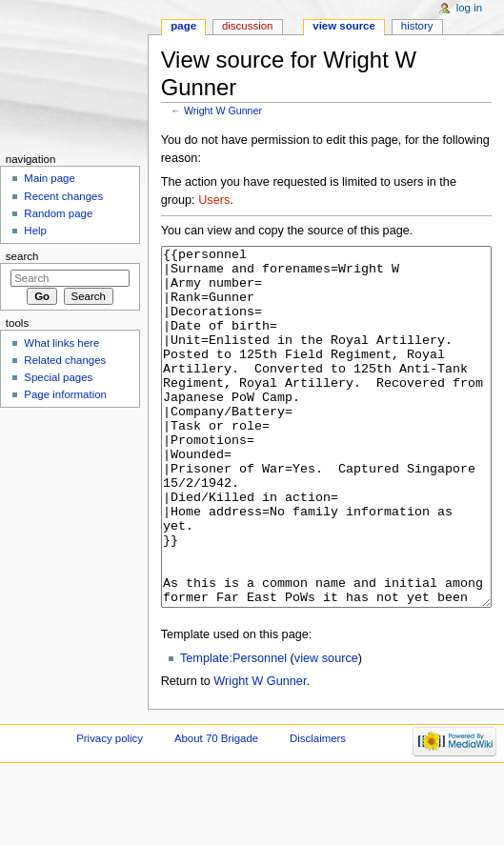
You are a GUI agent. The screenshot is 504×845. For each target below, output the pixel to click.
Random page (58, 213)
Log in (469, 8)
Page (183, 26)
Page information (65, 394)
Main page (50, 178)
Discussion (247, 26)
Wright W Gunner (223, 111)
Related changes (65, 360)
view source (326, 730)
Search (22, 256)
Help (35, 231)
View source (344, 26)
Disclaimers (318, 810)
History (417, 26)
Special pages (58, 377)
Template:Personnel (233, 730)
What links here (61, 343)
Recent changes (63, 196)
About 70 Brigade (216, 810)
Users (214, 200)
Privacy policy (110, 810)
